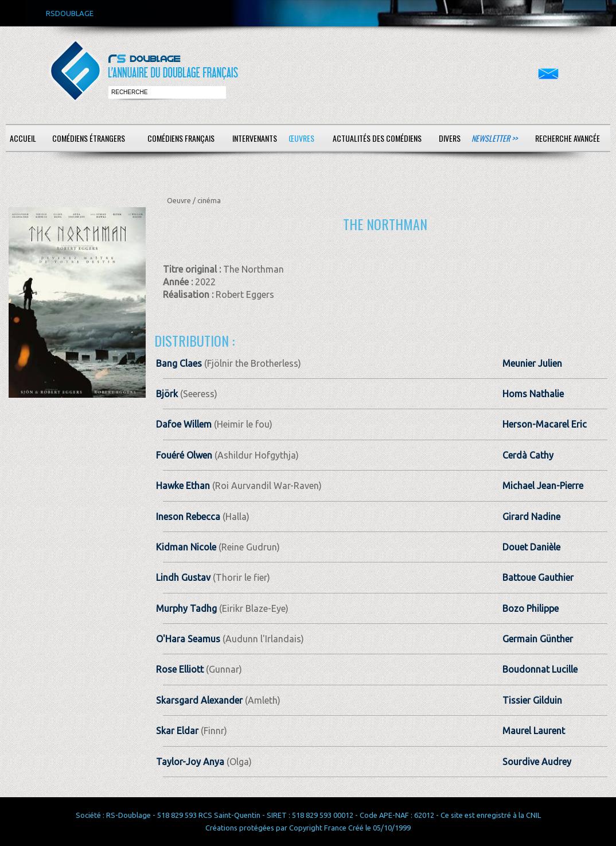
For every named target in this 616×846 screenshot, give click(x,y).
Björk (168, 394)
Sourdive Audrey (537, 762)
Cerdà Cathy (528, 455)
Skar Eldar (177, 731)
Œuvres (301, 138)
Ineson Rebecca (188, 517)
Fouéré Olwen (184, 455)
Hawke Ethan (183, 486)
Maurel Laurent (534, 731)
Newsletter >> (494, 138)
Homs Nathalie (533, 394)
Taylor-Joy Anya (190, 762)
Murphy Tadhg (186, 608)
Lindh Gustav (183, 577)
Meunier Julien (532, 363)
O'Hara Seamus (188, 639)
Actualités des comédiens (377, 138)
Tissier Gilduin (532, 700)
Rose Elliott (180, 669)
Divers (450, 138)
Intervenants (255, 138)
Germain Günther (538, 639)
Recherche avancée (568, 138)
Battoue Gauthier (538, 577)
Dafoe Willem (184, 424)
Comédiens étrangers (89, 138)
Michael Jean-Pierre (543, 486)
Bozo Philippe (531, 608)
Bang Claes (179, 363)
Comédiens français (181, 138)
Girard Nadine (531, 517)
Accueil (23, 138)
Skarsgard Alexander (199, 700)
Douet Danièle (531, 547)
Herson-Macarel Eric (545, 424)
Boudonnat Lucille (540, 669)
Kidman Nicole (186, 547)
